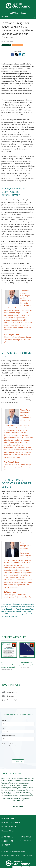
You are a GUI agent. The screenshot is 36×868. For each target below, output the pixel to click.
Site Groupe (11, 696)
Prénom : (4, 721)
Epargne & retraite (17, 45)
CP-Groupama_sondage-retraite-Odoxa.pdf (9, 665)
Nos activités (8, 831)
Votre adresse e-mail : (8, 736)
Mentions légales (13, 700)
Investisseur (7, 841)
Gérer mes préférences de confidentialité (24, 867)
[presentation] (18, 754)
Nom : (3, 728)
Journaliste (7, 837)
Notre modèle (8, 819)
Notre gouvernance (11, 823)
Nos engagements (10, 827)
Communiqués (6, 45)
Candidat (6, 845)
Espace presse (12, 692)
